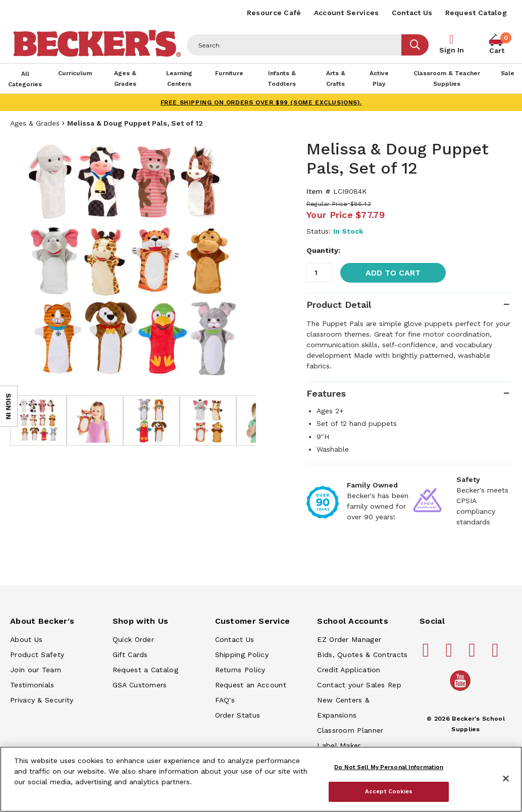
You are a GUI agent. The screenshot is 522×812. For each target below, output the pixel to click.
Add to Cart (393, 273)
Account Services (347, 13)
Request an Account (251, 685)
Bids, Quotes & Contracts (362, 655)
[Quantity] (320, 273)
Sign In (452, 50)
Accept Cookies (389, 791)
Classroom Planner (350, 730)
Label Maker (339, 745)
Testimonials (32, 685)
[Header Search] (294, 45)
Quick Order (133, 639)
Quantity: (323, 250)
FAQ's (225, 700)
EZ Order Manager (349, 639)
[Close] (506, 779)
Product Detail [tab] (339, 305)
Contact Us (412, 13)
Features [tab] (326, 393)
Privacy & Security (42, 700)
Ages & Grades (35, 123)
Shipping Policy (242, 655)
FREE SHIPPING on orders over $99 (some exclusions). (261, 102)
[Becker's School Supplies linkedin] (497, 654)
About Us (26, 639)
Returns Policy (240, 670)
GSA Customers (140, 685)
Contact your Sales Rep (359, 685)
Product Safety (37, 655)
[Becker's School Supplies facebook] (428, 654)
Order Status (238, 715)
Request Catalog (476, 13)
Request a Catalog (145, 670)
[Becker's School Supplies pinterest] (450, 654)
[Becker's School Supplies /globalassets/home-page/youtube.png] (462, 690)
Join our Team (36, 670)
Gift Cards (130, 655)
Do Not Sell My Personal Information (389, 767)
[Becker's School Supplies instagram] (474, 654)
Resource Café (274, 13)
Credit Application (349, 670)
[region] (261, 779)
